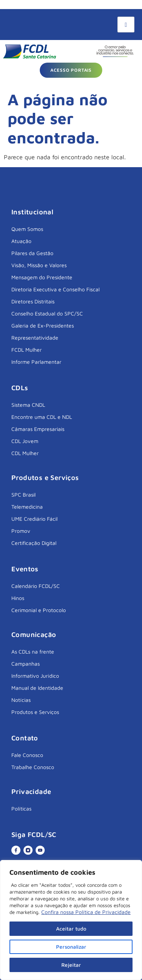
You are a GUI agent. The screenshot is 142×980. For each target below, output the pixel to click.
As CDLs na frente (33, 652)
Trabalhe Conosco (33, 767)
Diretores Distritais (33, 301)
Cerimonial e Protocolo (39, 610)
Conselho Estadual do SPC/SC (47, 313)
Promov (21, 531)
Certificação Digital (34, 543)
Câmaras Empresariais (38, 429)
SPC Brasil (23, 495)
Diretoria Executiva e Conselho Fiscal (55, 289)
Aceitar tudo (71, 928)
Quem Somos (27, 229)
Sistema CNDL (28, 405)
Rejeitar (71, 965)
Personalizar (71, 947)
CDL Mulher (25, 453)
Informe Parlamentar (36, 362)
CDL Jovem (25, 441)
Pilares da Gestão (32, 253)
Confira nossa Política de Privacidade (86, 912)
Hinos (18, 598)
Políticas (21, 808)
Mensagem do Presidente (42, 277)
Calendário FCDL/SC (36, 586)
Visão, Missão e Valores (39, 265)
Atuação (21, 241)
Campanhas (26, 664)
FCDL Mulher (27, 350)
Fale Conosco (27, 755)
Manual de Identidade (37, 688)
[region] (71, 920)
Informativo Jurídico (35, 676)
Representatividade (35, 338)
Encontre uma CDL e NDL (42, 417)
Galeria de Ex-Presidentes (43, 325)
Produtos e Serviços (35, 712)
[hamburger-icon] (126, 25)
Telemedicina (27, 507)
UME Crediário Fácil (34, 519)
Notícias (21, 700)
